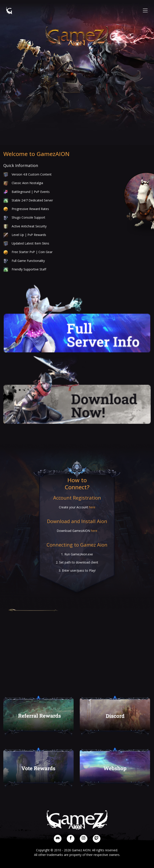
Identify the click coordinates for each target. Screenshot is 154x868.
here (92, 507)
